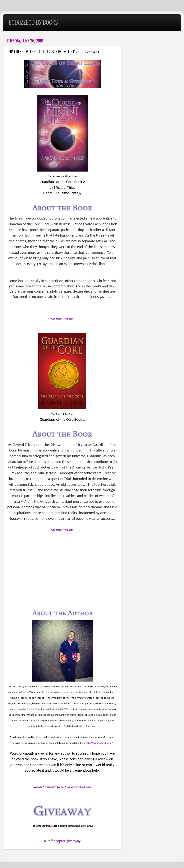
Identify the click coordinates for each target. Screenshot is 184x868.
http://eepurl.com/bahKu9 (99, 743)
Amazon (69, 319)
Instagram (72, 787)
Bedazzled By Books (33, 22)
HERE (51, 826)
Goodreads (57, 319)
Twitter (61, 787)
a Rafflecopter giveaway (62, 841)
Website (38, 787)
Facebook (50, 787)
